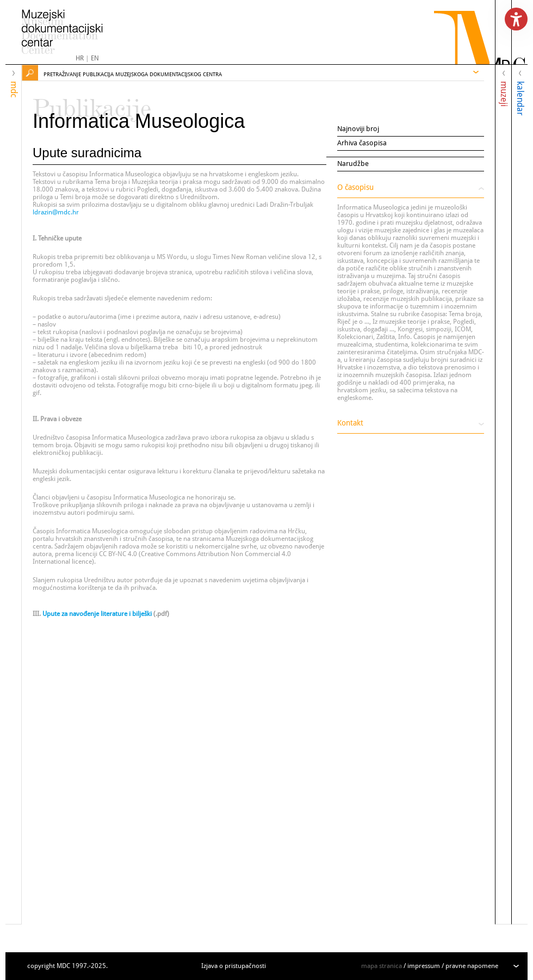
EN (95, 58)
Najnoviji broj (358, 129)
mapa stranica (382, 966)
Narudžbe (353, 164)
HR (80, 58)
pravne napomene (472, 966)
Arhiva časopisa (362, 143)
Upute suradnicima (87, 153)
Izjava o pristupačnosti (234, 966)
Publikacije (92, 103)
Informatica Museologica (139, 121)
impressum (424, 966)
